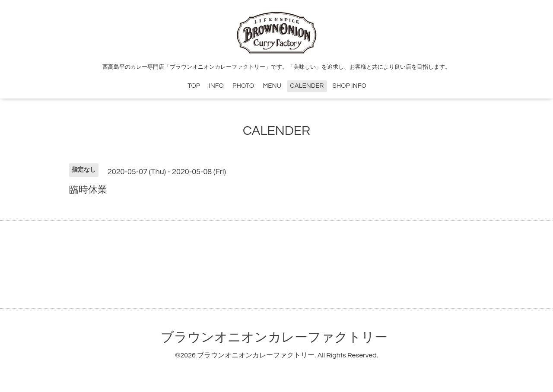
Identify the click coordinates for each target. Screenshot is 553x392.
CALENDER (307, 86)
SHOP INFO (350, 86)
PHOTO (243, 86)
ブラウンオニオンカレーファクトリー (274, 337)
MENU (272, 86)
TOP (194, 86)
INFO (216, 86)
